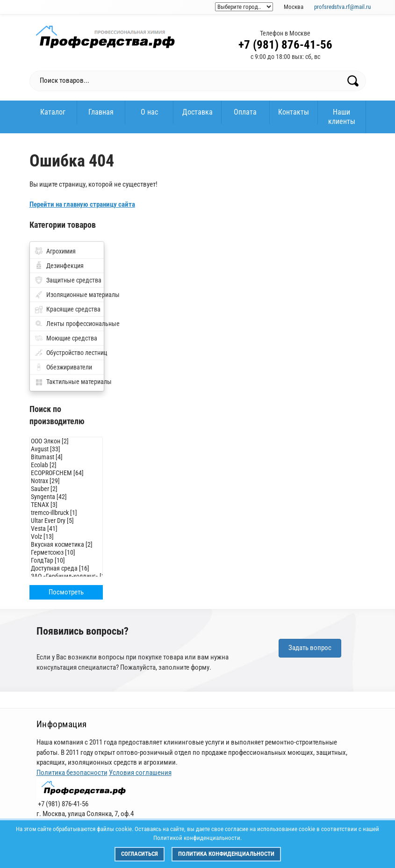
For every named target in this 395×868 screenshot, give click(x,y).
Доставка (197, 112)
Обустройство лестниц (75, 353)
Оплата (245, 112)
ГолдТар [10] (66, 561)
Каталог (53, 112)
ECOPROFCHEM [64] (66, 473)
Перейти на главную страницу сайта (82, 204)
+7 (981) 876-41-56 (285, 45)
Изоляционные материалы (75, 295)
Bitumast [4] (66, 457)
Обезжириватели (69, 367)
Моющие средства (72, 338)
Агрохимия (61, 251)
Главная (101, 112)
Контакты (294, 112)
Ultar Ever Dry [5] (66, 521)
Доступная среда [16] (66, 568)
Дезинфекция (65, 266)
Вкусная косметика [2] (66, 545)
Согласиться (140, 854)
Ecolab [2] (66, 465)
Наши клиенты (342, 117)
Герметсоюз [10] (66, 553)
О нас (149, 112)
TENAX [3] (66, 505)
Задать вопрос (310, 648)
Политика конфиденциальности (226, 854)
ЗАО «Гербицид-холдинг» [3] (66, 576)
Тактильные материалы (75, 382)
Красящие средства (73, 309)
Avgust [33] (66, 449)
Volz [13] (66, 537)
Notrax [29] (66, 481)
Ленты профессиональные (75, 324)
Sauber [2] (66, 489)
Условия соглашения (140, 773)
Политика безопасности (72, 773)
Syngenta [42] (66, 497)
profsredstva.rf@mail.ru (342, 7)
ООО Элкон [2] (66, 441)
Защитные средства (74, 280)
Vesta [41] (66, 529)
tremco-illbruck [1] (66, 513)
